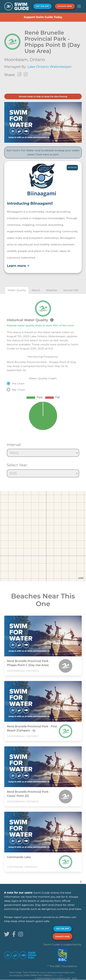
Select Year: (17, 465)
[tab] (17, 290)
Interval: (14, 445)
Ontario (37, 60)
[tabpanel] (43, 387)
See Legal (58, 975)
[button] (79, 6)
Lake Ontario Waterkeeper (49, 67)
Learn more (18, 266)
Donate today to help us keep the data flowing (43, 96)
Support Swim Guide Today (43, 17)
